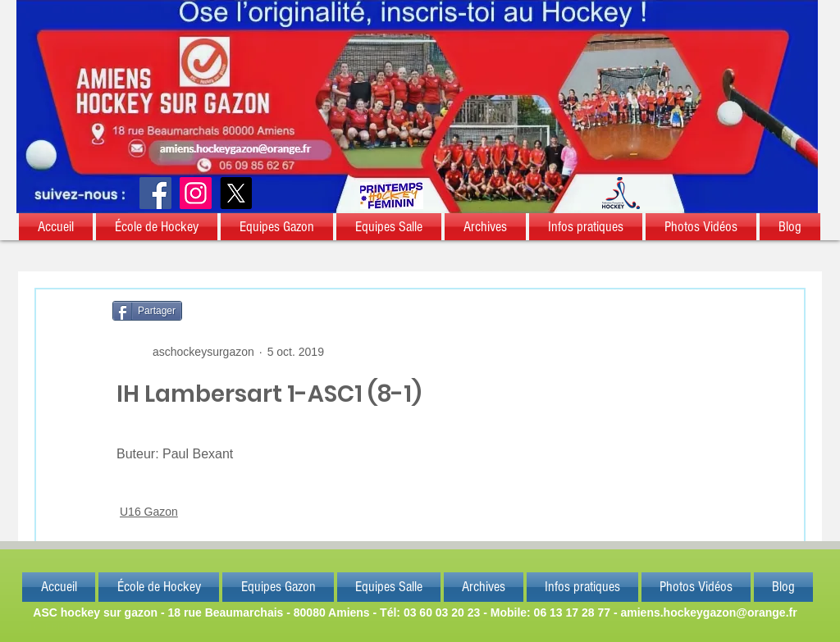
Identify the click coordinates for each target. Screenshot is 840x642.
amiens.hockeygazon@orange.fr (708, 612)
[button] (57, 227)
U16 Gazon (149, 512)
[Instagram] (196, 193)
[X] (236, 193)
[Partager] (147, 311)
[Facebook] (155, 193)
